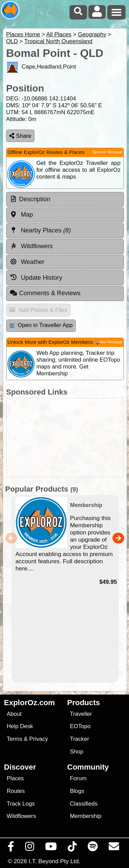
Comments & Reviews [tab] (45, 293)
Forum (78, 778)
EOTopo (80, 726)
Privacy (39, 739)
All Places (59, 34)
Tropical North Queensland (58, 41)
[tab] (65, 200)
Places (15, 778)
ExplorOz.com (30, 703)
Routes (16, 791)
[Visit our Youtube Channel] (51, 848)
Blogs (77, 791)
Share (20, 136)
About (14, 714)
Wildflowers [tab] (31, 246)
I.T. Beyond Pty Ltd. (54, 861)
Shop (77, 752)
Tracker (79, 739)
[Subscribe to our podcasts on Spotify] (93, 848)
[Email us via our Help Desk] (114, 848)
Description (35, 199)
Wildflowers (21, 816)
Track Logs (21, 804)
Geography (92, 34)
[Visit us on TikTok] (72, 848)
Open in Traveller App (41, 325)
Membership (85, 816)
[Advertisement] (65, 438)
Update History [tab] (36, 277)
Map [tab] (21, 215)
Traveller (81, 714)
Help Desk (20, 726)
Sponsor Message (107, 152)
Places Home (23, 34)
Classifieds (84, 804)
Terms (14, 739)
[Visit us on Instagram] (30, 848)
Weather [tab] (27, 262)
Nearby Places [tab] (40, 230)
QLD (12, 41)
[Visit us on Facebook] (11, 848)
